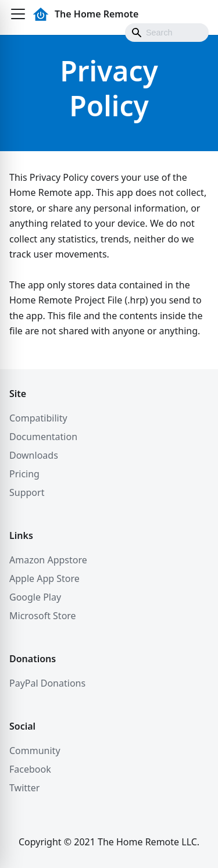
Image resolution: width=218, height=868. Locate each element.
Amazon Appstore (48, 560)
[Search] (167, 33)
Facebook (30, 769)
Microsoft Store (43, 616)
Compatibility (38, 418)
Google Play (35, 597)
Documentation (43, 437)
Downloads (34, 455)
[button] (18, 14)
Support (27, 492)
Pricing (24, 474)
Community (35, 751)
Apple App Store (44, 578)
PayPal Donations (47, 683)
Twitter (24, 788)
